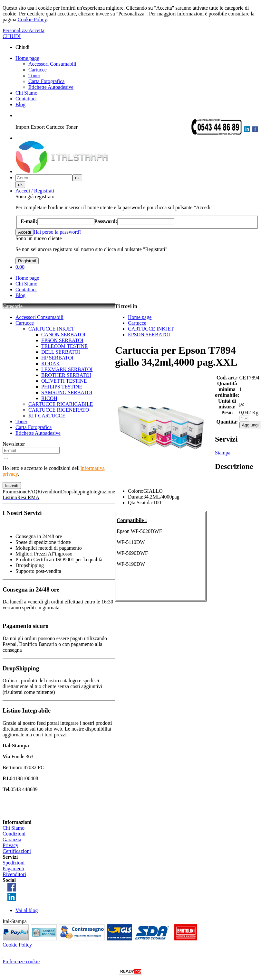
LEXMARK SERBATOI (67, 369)
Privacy (10, 845)
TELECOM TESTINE (64, 346)
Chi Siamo (26, 93)
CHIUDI (12, 36)
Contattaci (26, 99)
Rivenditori (14, 874)
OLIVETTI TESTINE (64, 381)
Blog (20, 104)
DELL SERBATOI (61, 352)
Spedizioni (14, 863)
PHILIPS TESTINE (62, 387)
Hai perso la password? (58, 232)
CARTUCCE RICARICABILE (61, 404)
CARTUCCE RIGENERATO (59, 410)
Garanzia (12, 840)
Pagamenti (14, 868)
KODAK (51, 364)
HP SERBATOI (57, 358)
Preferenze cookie (21, 961)
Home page (27, 58)
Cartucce (38, 70)
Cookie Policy (32, 19)
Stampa (223, 453)
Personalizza (16, 30)
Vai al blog (27, 910)
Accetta (37, 30)
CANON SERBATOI (63, 335)
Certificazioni (17, 851)
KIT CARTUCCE (47, 416)
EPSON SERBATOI (62, 340)
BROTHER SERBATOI (66, 375)
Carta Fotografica (46, 81)
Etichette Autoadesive (51, 87)
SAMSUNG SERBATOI (67, 392)
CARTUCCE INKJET (51, 329)
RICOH (49, 398)
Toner (34, 75)
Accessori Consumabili (52, 64)
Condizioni (14, 834)
